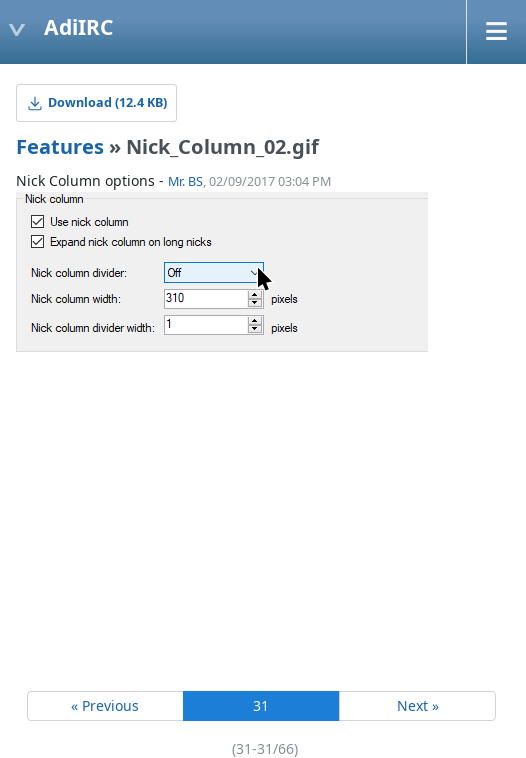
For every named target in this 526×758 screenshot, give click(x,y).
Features (60, 146)
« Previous (105, 705)
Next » (418, 705)
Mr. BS (185, 181)
